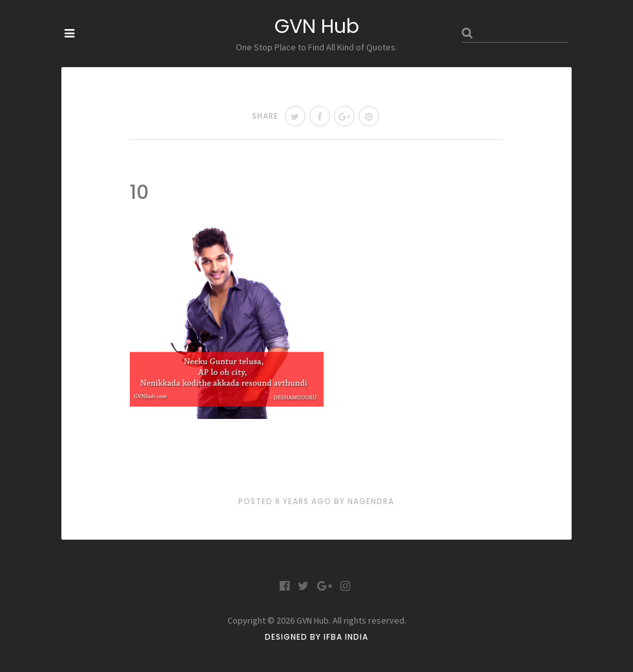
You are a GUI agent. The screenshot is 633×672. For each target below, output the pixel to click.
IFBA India (346, 637)
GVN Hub (317, 26)
